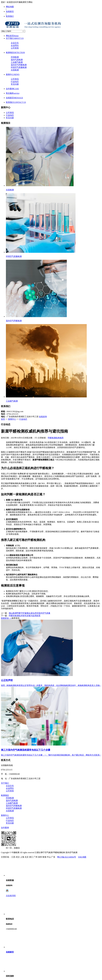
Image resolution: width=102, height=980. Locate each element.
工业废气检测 (17, 62)
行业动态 (15, 82)
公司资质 (15, 48)
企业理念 (15, 45)
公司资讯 (15, 79)
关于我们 (15, 38)
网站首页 (12, 36)
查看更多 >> (6, 618)
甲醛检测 (52, 438)
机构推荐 (60, 438)
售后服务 (13, 93)
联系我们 (10, 16)
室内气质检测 (17, 60)
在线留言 (10, 11)
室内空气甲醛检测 (19, 65)
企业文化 (15, 43)
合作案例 (12, 89)
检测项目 (15, 53)
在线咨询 (43, 417)
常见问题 (15, 84)
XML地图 (82, 857)
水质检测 (15, 70)
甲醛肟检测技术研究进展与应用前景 (25, 616)
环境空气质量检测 (19, 67)
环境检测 (15, 57)
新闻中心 (13, 74)
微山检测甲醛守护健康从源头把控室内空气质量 (30, 613)
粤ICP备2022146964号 (67, 857)
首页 (3, 419)
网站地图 (10, 7)
